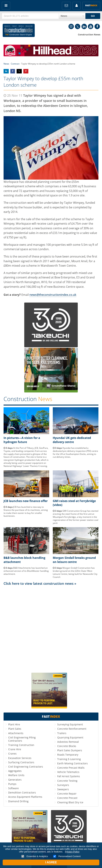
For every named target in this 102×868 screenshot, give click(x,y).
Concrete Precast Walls (71, 768)
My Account (77, 6)
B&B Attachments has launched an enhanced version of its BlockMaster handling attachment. (26, 571)
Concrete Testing (67, 781)
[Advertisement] (51, 622)
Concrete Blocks (67, 746)
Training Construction (21, 745)
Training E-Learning (69, 759)
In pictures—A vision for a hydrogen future (22, 440)
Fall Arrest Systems (69, 776)
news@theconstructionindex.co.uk (53, 295)
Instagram (71, 26)
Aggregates (15, 771)
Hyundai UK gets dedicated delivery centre (72, 440)
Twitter (78, 26)
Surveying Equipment (70, 724)
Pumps (12, 784)
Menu (6, 6)
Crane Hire (15, 749)
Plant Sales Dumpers (70, 750)
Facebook (97, 26)
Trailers (62, 733)
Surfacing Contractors (21, 762)
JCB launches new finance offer (26, 501)
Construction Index (19, 31)
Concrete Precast (67, 798)
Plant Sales (15, 729)
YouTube (91, 26)
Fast (91, 5)
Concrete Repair (67, 794)
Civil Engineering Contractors (26, 767)
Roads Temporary (68, 755)
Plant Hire (14, 724)
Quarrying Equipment (70, 737)
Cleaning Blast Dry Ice (70, 802)
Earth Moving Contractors (72, 763)
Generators (15, 780)
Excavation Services (20, 758)
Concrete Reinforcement (72, 729)
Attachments (16, 733)
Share (6, 71)
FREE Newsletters (66, 6)
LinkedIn (84, 26)
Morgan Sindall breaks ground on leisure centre (74, 560)
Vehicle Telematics (68, 772)
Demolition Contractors (22, 792)
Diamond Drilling (18, 801)
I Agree (51, 862)
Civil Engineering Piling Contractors (22, 739)
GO (93, 16)
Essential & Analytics (35, 856)
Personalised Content (67, 856)
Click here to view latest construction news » (40, 583)
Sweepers (63, 789)
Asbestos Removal (68, 742)
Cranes (12, 754)
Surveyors (63, 785)
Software (13, 788)
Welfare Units (16, 775)
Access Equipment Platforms (25, 797)
